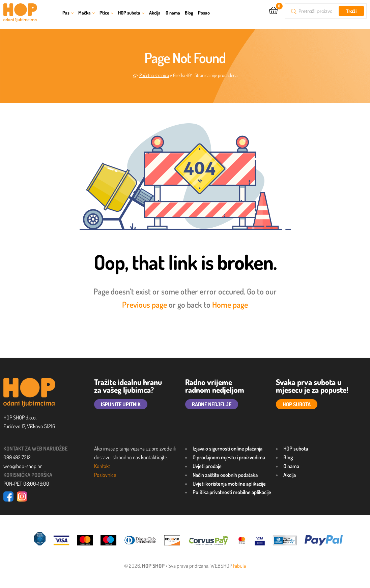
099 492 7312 (17, 457)
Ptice (104, 13)
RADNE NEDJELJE (212, 404)
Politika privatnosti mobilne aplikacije (232, 492)
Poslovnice (105, 475)
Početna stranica (154, 75)
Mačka (84, 13)
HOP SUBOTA (297, 404)
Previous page (145, 304)
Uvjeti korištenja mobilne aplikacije (229, 484)
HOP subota (129, 13)
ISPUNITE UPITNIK (121, 404)
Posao (204, 13)
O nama (173, 13)
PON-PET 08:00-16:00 (26, 484)
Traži (351, 11)
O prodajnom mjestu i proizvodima (229, 457)
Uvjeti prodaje (207, 466)
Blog (189, 13)
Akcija (155, 13)
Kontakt (102, 466)
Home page (230, 304)
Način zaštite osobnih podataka (225, 475)
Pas (66, 13)
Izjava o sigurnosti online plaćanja (227, 449)
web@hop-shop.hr (23, 466)
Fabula (239, 566)
